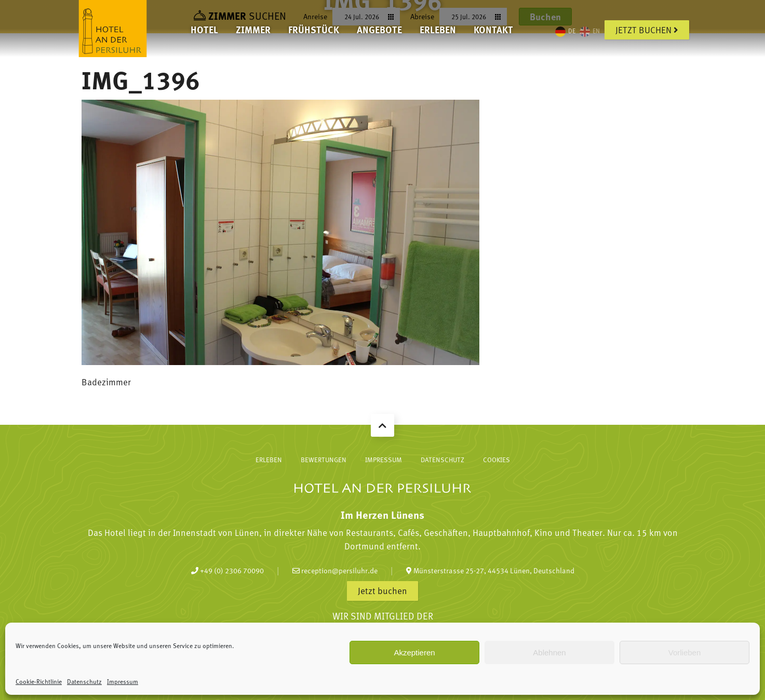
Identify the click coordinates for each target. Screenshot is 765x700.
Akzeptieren (414, 652)
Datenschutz (84, 681)
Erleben (438, 30)
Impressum (123, 681)
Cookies (496, 460)
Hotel (204, 30)
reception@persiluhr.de (335, 570)
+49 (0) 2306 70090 (227, 570)
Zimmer (253, 30)
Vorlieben (685, 652)
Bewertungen (324, 460)
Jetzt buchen (647, 30)
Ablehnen (549, 652)
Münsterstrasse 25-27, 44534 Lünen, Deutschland (490, 570)
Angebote (379, 30)
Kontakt (493, 30)
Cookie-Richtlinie (39, 681)
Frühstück (314, 30)
